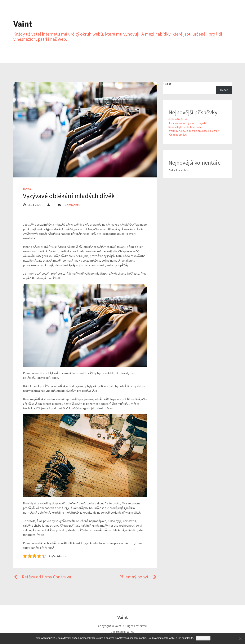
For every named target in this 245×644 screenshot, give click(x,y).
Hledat (167, 84)
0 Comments (71, 205)
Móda (27, 189)
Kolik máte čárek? (178, 119)
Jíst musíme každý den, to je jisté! (188, 123)
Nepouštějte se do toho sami (185, 127)
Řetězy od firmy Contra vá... (44, 577)
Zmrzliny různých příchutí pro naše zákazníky (194, 131)
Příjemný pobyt (138, 577)
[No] (240, 638)
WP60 (131, 632)
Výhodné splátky (178, 135)
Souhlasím (203, 638)
